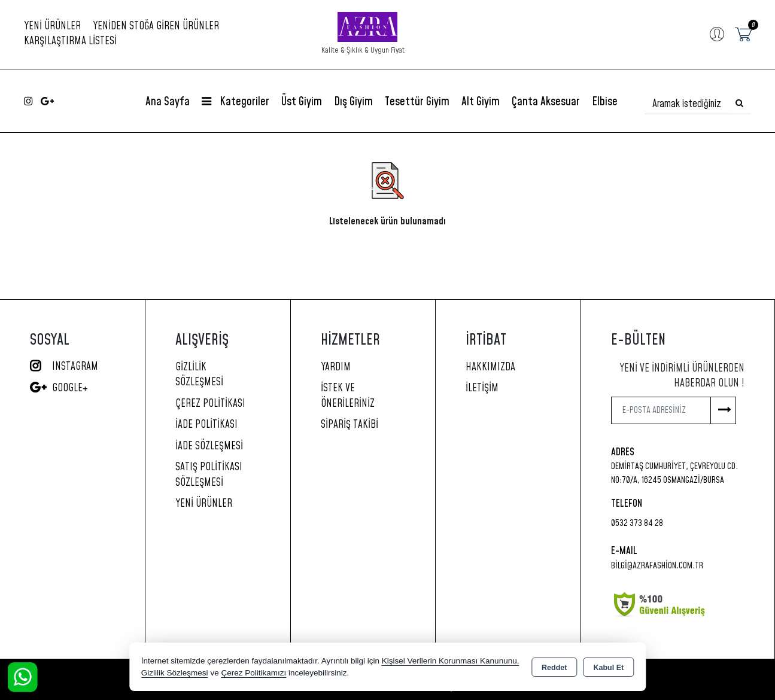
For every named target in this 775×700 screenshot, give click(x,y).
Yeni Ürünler (204, 504)
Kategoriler (235, 102)
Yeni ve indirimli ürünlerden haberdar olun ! (682, 376)
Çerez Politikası (210, 404)
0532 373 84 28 (637, 523)
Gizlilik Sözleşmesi (199, 375)
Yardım (336, 367)
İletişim (482, 388)
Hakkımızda (490, 367)
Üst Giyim (302, 102)
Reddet (554, 668)
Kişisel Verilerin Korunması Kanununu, (451, 661)
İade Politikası (206, 425)
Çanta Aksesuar (546, 102)
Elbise (605, 102)
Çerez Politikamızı (253, 673)
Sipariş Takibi (349, 425)
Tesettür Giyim (417, 102)
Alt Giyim (481, 102)
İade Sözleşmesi (209, 446)
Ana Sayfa (168, 102)
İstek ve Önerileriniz (348, 396)
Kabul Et (608, 668)
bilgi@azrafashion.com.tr (657, 566)
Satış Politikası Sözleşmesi (209, 475)
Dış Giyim (353, 102)
